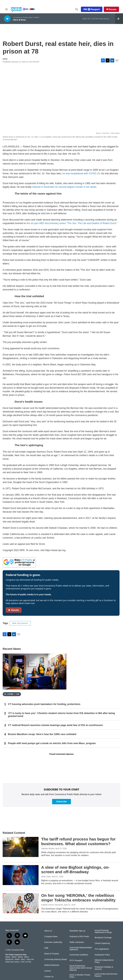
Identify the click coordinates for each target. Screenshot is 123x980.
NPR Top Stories (20, 623)
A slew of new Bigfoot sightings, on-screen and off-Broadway (75, 870)
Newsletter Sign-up (77, 931)
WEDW (20, 957)
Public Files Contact (12, 962)
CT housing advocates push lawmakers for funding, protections (44, 704)
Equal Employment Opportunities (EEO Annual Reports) (81, 968)
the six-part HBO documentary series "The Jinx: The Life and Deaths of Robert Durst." (72, 223)
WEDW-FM (9, 959)
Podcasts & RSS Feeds (79, 937)
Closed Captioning (102, 943)
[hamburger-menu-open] (7, 9)
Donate (113, 9)
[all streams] (119, 19)
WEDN (14, 957)
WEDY (27, 957)
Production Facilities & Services (104, 968)
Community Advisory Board (56, 959)
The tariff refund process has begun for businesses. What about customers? (78, 841)
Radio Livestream (77, 942)
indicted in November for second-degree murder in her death (64, 187)
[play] (7, 19)
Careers (48, 971)
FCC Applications (102, 949)
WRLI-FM (30, 959)
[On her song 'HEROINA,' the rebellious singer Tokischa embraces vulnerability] (21, 903)
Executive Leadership (53, 942)
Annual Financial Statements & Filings (103, 931)
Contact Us (49, 977)
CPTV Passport (76, 960)
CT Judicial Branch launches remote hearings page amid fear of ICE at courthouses (55, 725)
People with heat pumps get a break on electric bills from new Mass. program (52, 743)
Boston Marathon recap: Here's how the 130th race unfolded (42, 734)
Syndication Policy (102, 955)
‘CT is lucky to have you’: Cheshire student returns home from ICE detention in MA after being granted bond (61, 715)
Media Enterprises (52, 965)
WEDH (8, 957)
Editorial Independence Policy (104, 961)
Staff (46, 948)
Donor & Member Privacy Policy (80, 976)
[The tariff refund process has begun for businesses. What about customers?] (21, 847)
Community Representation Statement (81, 949)
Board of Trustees (52, 954)
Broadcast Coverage (103, 938)
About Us (48, 931)
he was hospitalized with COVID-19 (81, 173)
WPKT (23, 959)
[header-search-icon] (77, 9)
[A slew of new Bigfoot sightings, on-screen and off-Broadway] (21, 875)
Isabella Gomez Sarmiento (52, 905)
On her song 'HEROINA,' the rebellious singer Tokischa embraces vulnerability (78, 898)
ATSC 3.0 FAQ (26, 962)
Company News (51, 937)
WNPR (17, 959)
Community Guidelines (79, 955)
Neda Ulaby (46, 877)
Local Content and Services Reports (106, 975)
